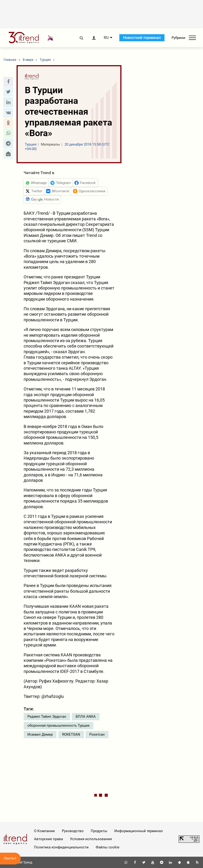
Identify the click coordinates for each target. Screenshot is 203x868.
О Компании (44, 831)
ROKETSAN (71, 734)
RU (106, 38)
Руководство (73, 831)
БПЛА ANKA (86, 717)
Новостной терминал (142, 38)
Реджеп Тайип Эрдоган (47, 717)
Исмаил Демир (40, 734)
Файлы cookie (108, 847)
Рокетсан (97, 734)
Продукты (99, 831)
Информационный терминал (139, 831)
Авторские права (48, 839)
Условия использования (91, 839)
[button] (8, 82)
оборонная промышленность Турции (58, 725)
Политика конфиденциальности (61, 847)
